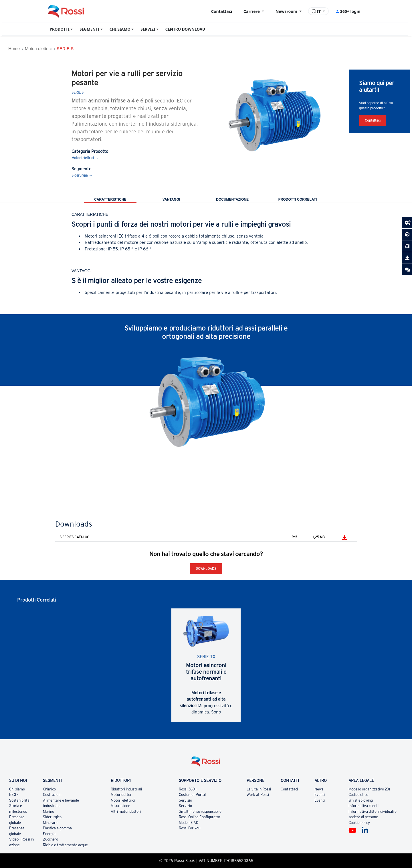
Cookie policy (359, 823)
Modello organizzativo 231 (369, 789)
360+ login (348, 11)
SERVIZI (148, 29)
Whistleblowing (361, 800)
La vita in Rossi (259, 789)
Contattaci (222, 11)
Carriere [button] (252, 11)
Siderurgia (80, 175)
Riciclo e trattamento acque (65, 845)
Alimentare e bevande (61, 800)
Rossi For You (190, 828)
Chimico (49, 789)
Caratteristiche (110, 199)
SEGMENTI (89, 29)
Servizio (185, 800)
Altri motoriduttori (126, 811)
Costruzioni (52, 795)
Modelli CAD (189, 823)
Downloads (206, 569)
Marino (48, 811)
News (319, 789)
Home (14, 49)
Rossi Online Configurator (200, 817)
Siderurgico (52, 817)
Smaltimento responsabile (200, 811)
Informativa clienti (364, 806)
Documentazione (232, 199)
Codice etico (358, 795)
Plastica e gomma (57, 828)
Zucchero (50, 839)
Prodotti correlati (298, 199)
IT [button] (317, 11)
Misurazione (120, 806)
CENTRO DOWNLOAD (185, 29)
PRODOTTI (60, 29)
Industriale (52, 806)
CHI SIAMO (120, 29)
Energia (49, 834)
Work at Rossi (258, 795)
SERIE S (65, 49)
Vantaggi (171, 199)
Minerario (51, 823)
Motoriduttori (122, 795)
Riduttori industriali (126, 789)
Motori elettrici (38, 49)
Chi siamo (17, 789)
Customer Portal (192, 795)
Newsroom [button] (287, 11)
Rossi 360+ (188, 789)
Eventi (320, 795)
